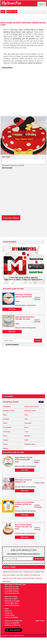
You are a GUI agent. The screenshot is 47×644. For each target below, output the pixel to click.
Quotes (27, 436)
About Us (8, 611)
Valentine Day (30, 444)
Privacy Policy (10, 615)
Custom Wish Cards (12, 603)
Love (26, 432)
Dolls (5, 423)
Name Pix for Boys (11, 597)
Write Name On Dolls (12, 589)
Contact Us (9, 613)
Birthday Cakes (12, 11)
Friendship (7, 427)
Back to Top (40, 621)
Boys (5, 415)
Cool (26, 415)
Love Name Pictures (12, 591)
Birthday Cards (30, 411)
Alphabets (7, 406)
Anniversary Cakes (32, 406)
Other (5, 436)
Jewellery (7, 432)
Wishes (6, 448)
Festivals (28, 423)
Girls (26, 427)
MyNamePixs (11, 3)
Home (3, 11)
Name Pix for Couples (12, 601)
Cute (26, 419)
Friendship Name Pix (12, 593)
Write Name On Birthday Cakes (15, 584)
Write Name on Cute (12, 587)
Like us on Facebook (12, 623)
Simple (6, 440)
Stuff (26, 440)
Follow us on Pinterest (12, 625)
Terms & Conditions (12, 617)
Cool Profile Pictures (12, 605)
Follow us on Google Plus (14, 621)
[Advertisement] (23, 93)
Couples (6, 419)
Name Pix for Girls (11, 599)
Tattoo (6, 444)
